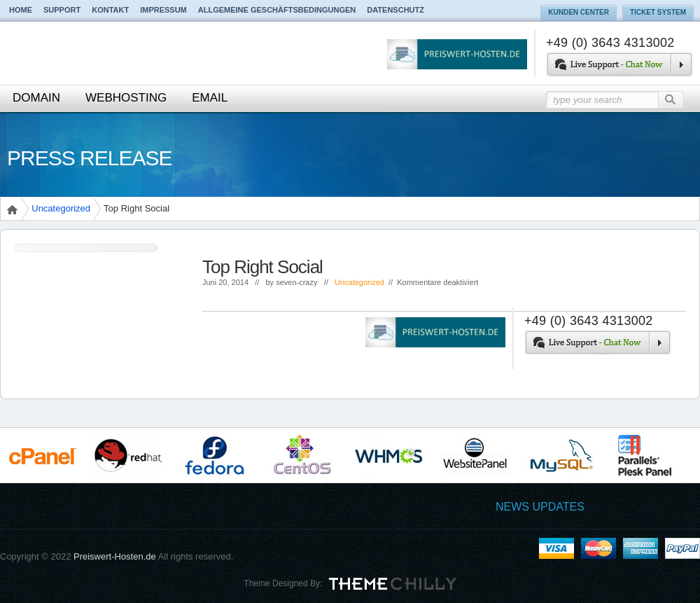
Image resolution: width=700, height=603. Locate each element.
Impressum (163, 10)
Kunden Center (579, 12)
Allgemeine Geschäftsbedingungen (277, 10)
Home (21, 10)
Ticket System (658, 12)
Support (62, 10)
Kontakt (110, 10)
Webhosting (126, 98)
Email (210, 98)
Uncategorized (61, 208)
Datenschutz (395, 10)
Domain (36, 98)
